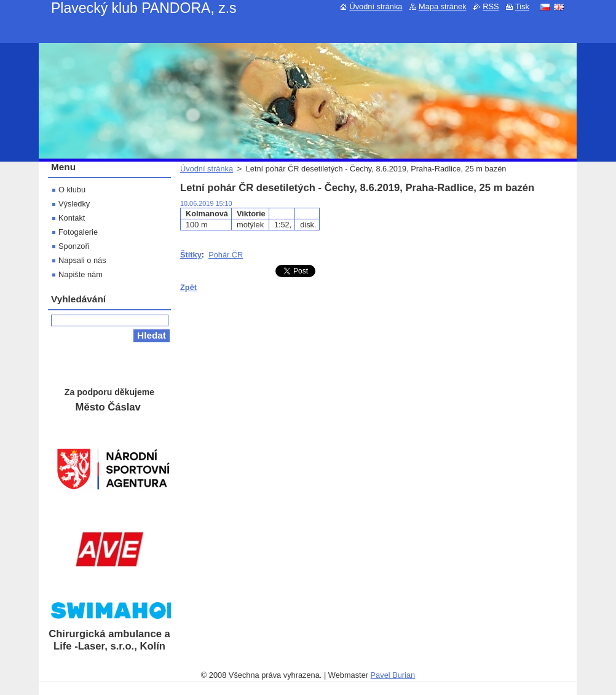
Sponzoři (74, 246)
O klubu (72, 190)
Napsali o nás (82, 260)
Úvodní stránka (207, 169)
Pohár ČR (226, 255)
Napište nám (81, 274)
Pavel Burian (393, 675)
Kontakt (72, 218)
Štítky (191, 255)
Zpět (188, 287)
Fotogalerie (78, 232)
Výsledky (74, 204)
